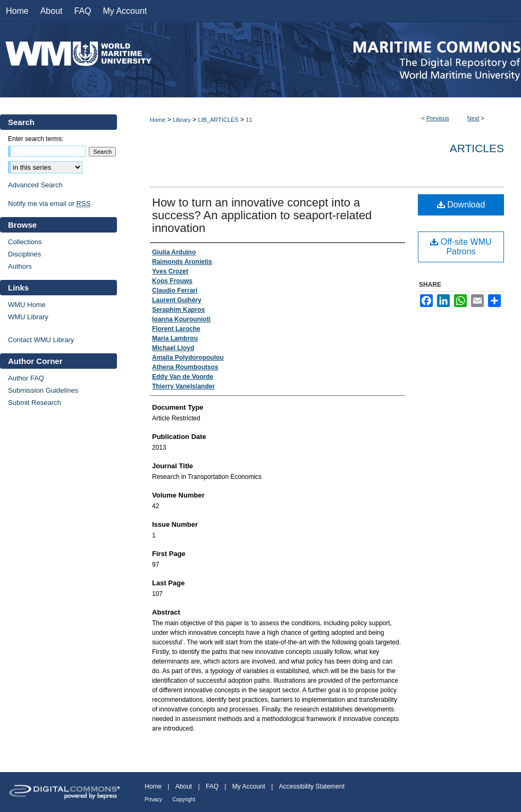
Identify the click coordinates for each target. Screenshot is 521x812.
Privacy (153, 799)
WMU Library (28, 317)
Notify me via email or (49, 204)
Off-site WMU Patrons (461, 247)
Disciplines (24, 254)
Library (182, 120)
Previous (438, 118)
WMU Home (27, 305)
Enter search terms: (36, 139)
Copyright (184, 799)
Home (158, 120)
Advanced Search (35, 185)
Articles (477, 148)
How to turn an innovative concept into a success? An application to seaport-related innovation (262, 215)
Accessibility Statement (312, 786)
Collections (25, 242)
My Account (249, 786)
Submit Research (35, 403)
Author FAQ (26, 378)
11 (249, 120)
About (184, 786)
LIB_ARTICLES (218, 120)
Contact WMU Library (41, 340)
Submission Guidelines (43, 390)
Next (473, 118)
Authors (20, 266)
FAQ (212, 786)
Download (461, 205)
